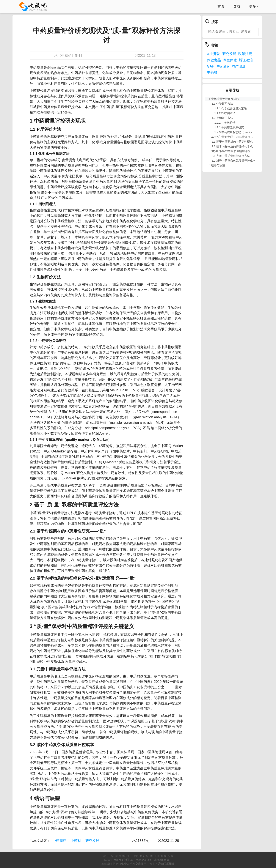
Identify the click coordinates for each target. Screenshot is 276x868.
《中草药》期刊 (70, 56)
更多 (254, 6)
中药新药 (60, 841)
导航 (237, 6)
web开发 (214, 54)
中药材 (76, 841)
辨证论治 (246, 60)
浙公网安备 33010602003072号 (154, 856)
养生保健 (230, 60)
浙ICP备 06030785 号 (116, 856)
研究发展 (92, 841)
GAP (211, 66)
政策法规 (245, 54)
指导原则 (239, 66)
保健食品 (214, 60)
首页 (221, 6)
